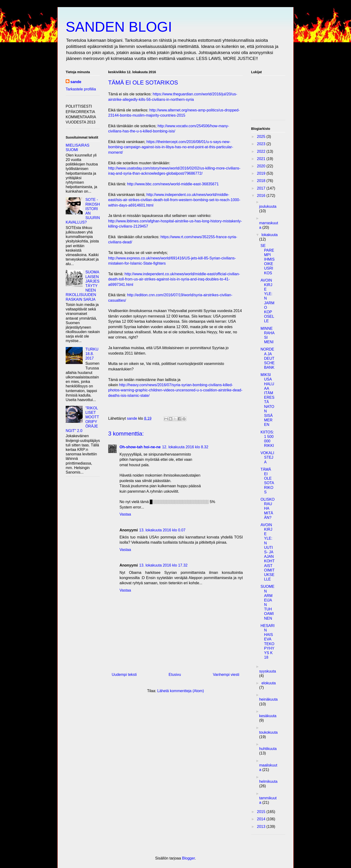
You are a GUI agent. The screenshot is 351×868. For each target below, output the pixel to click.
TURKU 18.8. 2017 (92, 354)
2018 (262, 181)
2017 (262, 188)
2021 (262, 159)
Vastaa (125, 514)
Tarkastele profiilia (81, 89)
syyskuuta (268, 671)
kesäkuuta (268, 716)
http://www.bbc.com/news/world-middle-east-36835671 (173, 184)
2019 (262, 173)
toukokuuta (268, 732)
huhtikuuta (268, 749)
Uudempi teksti (124, 675)
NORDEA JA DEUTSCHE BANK (268, 358)
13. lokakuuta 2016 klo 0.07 (162, 530)
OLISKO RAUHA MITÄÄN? (268, 508)
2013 (262, 827)
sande (76, 82)
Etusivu (175, 675)
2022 (262, 151)
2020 (262, 166)
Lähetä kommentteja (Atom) (181, 691)
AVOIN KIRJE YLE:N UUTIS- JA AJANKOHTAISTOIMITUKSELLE (268, 552)
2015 (262, 812)
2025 (262, 137)
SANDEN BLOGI (119, 27)
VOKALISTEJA (267, 457)
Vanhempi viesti (226, 675)
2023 (262, 144)
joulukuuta (268, 206)
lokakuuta (270, 235)
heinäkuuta (268, 699)
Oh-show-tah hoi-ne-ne (140, 447)
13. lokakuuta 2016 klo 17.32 (163, 565)
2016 (262, 196)
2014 (262, 819)
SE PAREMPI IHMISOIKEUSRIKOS (268, 259)
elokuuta (269, 683)
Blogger (188, 858)
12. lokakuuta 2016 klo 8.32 (185, 447)
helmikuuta (268, 781)
